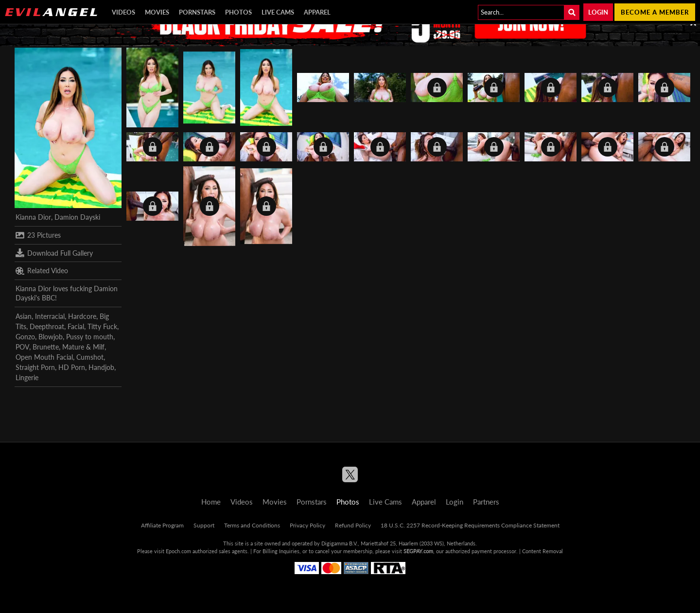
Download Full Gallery (54, 253)
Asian (24, 316)
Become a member (655, 12)
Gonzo (25, 337)
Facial (76, 326)
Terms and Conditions (252, 525)
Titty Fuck (102, 326)
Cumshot (90, 357)
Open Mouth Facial (44, 357)
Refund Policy (353, 525)
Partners (486, 502)
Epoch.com (178, 551)
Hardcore (82, 316)
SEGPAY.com (418, 551)
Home (211, 502)
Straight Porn (35, 367)
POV (22, 347)
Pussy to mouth (90, 337)
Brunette (46, 347)
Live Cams (278, 12)
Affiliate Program (162, 525)
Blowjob (51, 337)
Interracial (50, 316)
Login (598, 12)
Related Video (42, 271)
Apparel (317, 12)
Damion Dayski (77, 217)
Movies (157, 12)
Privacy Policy (307, 525)
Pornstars (197, 12)
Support (204, 525)
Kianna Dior (33, 217)
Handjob (101, 367)
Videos (123, 12)
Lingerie (27, 377)
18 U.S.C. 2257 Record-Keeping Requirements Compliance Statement (470, 525)
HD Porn (72, 367)
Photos (238, 12)
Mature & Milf (83, 347)
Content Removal (542, 551)
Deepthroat (47, 326)
